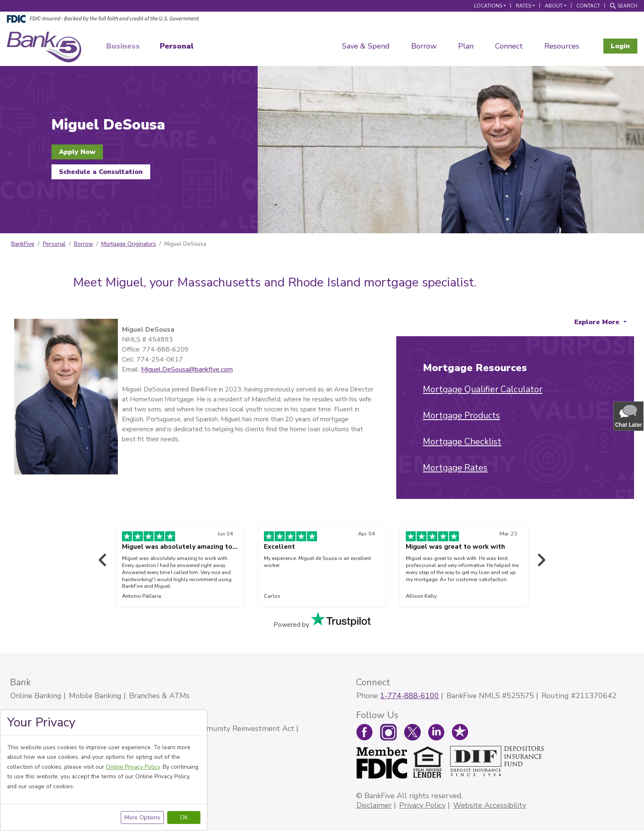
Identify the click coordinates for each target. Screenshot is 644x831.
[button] (629, 416)
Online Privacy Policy (133, 767)
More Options (142, 818)
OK (184, 818)
